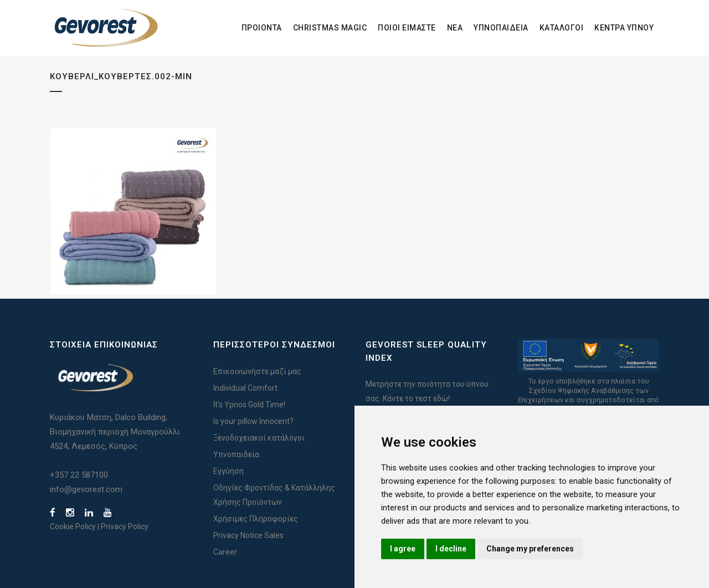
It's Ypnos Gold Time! (249, 405)
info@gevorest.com (86, 489)
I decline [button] (451, 549)
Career (225, 552)
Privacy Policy (125, 526)
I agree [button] (403, 549)
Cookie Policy (73, 526)
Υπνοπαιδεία (236, 454)
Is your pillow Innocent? (253, 421)
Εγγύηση (228, 471)
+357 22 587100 (79, 475)
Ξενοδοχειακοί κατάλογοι (259, 438)
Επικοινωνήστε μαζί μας (257, 371)
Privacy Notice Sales (248, 535)
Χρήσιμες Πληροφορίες (256, 519)
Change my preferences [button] (530, 549)
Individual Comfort (245, 388)
